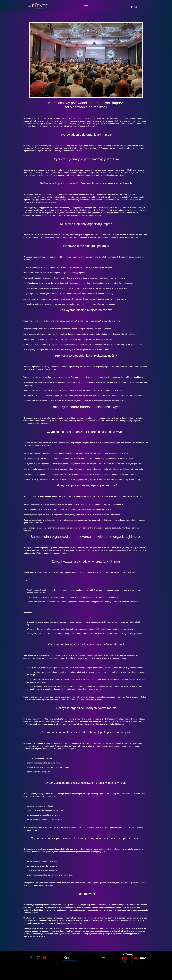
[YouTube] (136, 7)
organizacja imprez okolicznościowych (73, 194)
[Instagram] (134, 7)
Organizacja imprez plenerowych (37, 849)
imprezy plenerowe (141, 918)
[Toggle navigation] (86, 6)
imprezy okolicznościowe (118, 918)
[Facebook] (132, 7)
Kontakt (70, 958)
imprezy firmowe (100, 918)
